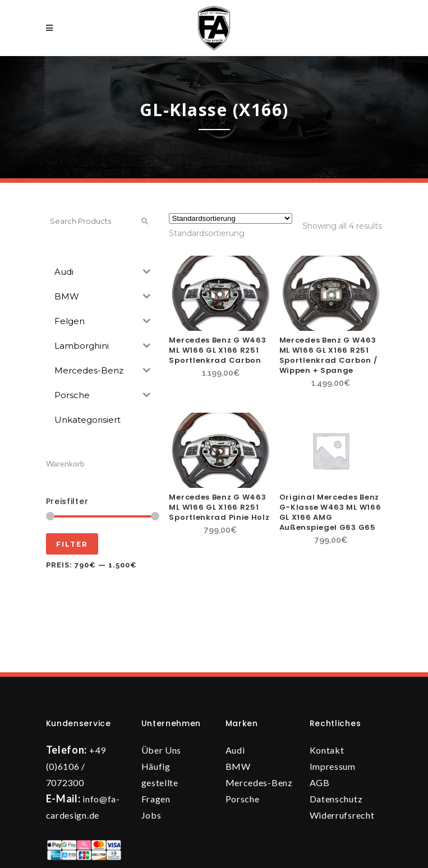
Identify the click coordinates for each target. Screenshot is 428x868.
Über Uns (162, 750)
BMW (238, 766)
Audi (235, 750)
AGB (320, 782)
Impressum (333, 766)
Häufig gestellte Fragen (160, 782)
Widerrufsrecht (342, 815)
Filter (72, 544)
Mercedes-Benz (259, 782)
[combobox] (207, 233)
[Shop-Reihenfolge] (231, 218)
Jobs (151, 815)
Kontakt (327, 750)
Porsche (243, 799)
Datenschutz (336, 799)
